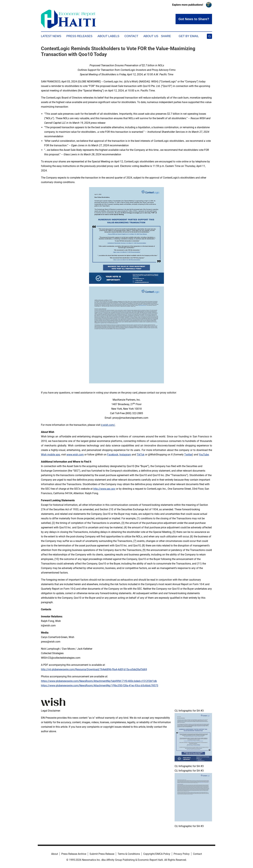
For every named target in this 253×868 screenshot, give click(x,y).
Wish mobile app (51, 455)
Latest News (51, 36)
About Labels (108, 36)
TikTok (141, 455)
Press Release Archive (74, 854)
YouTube (204, 455)
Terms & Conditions (129, 854)
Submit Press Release (102, 854)
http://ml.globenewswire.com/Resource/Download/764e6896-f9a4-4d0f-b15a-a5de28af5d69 (94, 669)
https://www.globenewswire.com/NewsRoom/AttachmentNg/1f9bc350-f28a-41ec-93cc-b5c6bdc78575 (100, 686)
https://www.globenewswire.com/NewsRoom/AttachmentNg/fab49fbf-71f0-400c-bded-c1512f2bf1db (99, 681)
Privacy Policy (182, 854)
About (55, 854)
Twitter (188, 455)
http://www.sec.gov (104, 489)
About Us (151, 36)
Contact (131, 36)
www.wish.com (75, 455)
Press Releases (79, 36)
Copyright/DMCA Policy (157, 854)
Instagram (125, 455)
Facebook (113, 455)
